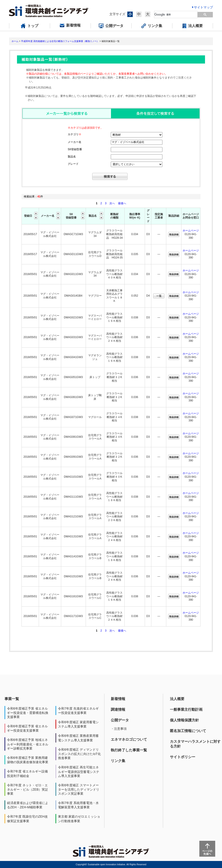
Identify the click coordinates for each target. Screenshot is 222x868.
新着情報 (118, 699)
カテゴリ (75, 134)
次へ (112, 203)
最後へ (122, 203)
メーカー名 (75, 142)
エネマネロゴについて (129, 739)
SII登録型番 (75, 149)
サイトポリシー (183, 757)
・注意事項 (119, 729)
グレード (73, 164)
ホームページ (191, 231)
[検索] (173, 15)
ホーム (15, 41)
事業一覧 (12, 699)
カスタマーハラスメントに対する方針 (195, 744)
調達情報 (118, 709)
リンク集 (118, 761)
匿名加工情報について (188, 731)
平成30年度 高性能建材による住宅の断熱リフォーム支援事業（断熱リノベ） (60, 41)
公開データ (120, 720)
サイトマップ (203, 7)
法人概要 (177, 699)
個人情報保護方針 (184, 720)
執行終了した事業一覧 (129, 750)
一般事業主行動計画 (186, 709)
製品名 (72, 157)
